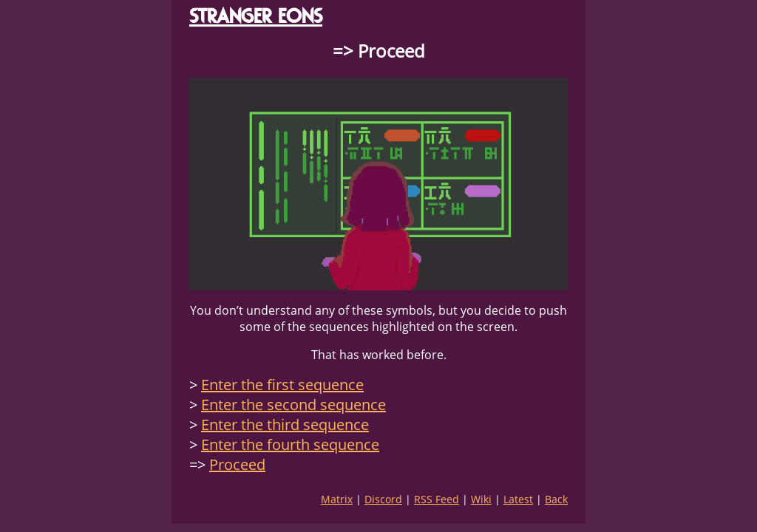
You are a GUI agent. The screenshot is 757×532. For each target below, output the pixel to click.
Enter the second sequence (293, 405)
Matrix (337, 499)
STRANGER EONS (256, 16)
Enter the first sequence (282, 385)
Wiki (481, 499)
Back (556, 499)
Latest (518, 499)
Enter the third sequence (285, 424)
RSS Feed (437, 499)
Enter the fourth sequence (290, 444)
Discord (383, 499)
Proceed (237, 464)
